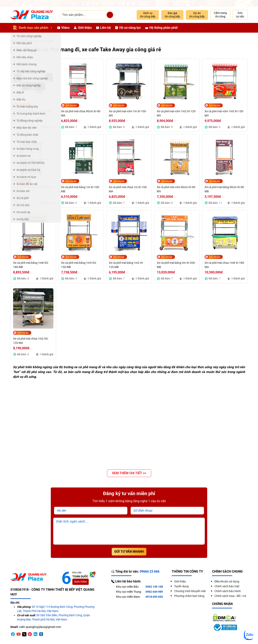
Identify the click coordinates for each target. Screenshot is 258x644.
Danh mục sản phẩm (36, 28)
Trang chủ (17, 41)
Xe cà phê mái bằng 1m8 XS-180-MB (31, 265)
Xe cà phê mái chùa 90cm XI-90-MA (81, 113)
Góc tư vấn (240, 15)
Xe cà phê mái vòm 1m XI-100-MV (128, 113)
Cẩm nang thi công (220, 15)
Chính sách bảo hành (228, 591)
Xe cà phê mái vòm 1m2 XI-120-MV (176, 113)
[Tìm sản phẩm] (110, 15)
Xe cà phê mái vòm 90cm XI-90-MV (176, 189)
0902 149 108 (154, 587)
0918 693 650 (154, 597)
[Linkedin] (35, 634)
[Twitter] (24, 634)
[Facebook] (13, 634)
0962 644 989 (154, 592)
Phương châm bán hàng (189, 596)
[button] (129, 473)
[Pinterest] (30, 634)
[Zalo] (249, 635)
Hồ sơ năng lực (130, 28)
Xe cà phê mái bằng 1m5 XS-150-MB (79, 265)
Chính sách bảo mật (227, 586)
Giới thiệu (85, 28)
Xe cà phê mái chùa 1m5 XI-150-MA (33, 189)
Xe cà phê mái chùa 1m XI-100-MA (128, 189)
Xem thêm (81, 582)
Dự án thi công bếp (197, 15)
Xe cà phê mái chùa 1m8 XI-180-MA (225, 265)
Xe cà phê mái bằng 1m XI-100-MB (80, 189)
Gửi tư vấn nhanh (129, 552)
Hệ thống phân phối (163, 28)
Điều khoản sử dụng (227, 581)
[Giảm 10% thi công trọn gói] (129, 3)
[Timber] (41, 634)
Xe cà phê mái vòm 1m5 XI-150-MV (224, 113)
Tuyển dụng (181, 586)
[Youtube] (19, 634)
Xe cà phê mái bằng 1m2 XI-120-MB (126, 265)
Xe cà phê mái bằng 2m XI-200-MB (176, 265)
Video (65, 28)
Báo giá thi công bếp (172, 15)
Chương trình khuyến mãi (190, 591)
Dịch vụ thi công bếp (148, 15)
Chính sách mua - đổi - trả (230, 596)
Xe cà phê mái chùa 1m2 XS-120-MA (31, 341)
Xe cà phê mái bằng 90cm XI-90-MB (225, 189)
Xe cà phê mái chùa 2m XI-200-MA (32, 113)
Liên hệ (106, 28)
